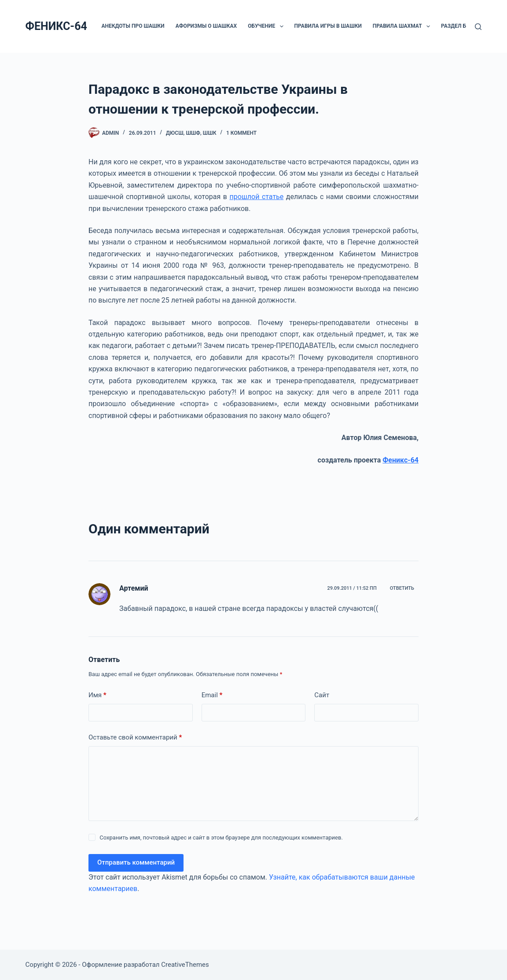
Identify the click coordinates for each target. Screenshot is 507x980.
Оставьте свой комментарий (135, 738)
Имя (97, 695)
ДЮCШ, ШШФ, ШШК (191, 133)
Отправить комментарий (136, 862)
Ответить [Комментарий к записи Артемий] (402, 588)
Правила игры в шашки (328, 26)
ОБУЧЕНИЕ (267, 26)
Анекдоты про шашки (133, 26)
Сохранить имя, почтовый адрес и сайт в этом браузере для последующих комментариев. (221, 838)
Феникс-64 (400, 460)
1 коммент (241, 133)
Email (212, 695)
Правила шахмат (403, 26)
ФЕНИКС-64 (56, 26)
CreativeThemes (185, 965)
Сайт (322, 695)
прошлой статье (256, 197)
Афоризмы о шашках (206, 26)
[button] (282, 26)
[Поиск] (478, 27)
